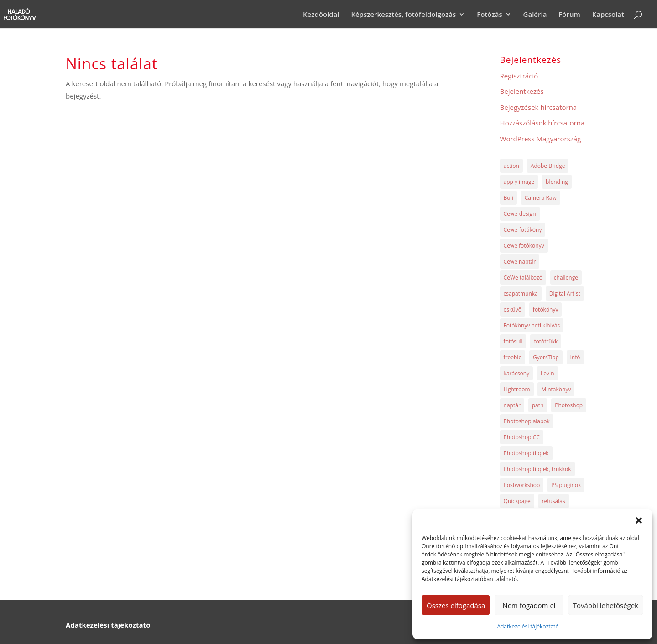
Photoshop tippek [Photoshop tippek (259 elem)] (526, 453)
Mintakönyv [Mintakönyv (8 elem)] (556, 389)
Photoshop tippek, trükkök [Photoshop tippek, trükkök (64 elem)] (537, 469)
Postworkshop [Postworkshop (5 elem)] (522, 485)
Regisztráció (519, 76)
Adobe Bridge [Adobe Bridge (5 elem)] (548, 166)
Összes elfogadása (456, 605)
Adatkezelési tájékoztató (528, 626)
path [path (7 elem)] (538, 405)
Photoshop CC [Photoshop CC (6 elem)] (522, 437)
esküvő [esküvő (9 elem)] (513, 309)
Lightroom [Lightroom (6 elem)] (517, 389)
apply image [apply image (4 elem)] (519, 182)
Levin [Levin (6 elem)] (547, 373)
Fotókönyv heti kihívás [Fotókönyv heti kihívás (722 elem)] (532, 325)
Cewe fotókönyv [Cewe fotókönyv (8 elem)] (524, 246)
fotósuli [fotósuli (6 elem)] (513, 341)
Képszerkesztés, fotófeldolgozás (403, 15)
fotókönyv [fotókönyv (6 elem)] (546, 309)
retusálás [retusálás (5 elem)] (554, 501)
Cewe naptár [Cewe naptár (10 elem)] (520, 262)
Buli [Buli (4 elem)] (508, 198)
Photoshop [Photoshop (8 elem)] (569, 405)
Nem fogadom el (529, 605)
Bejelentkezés (522, 91)
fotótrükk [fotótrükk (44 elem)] (546, 341)
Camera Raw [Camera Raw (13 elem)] (541, 198)
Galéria (535, 15)
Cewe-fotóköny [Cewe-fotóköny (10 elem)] (523, 230)
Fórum (569, 15)
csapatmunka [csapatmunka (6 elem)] (521, 293)
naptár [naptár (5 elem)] (512, 405)
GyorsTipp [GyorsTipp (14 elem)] (546, 357)
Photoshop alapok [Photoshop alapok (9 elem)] (527, 421)
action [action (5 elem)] (511, 166)
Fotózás (489, 15)
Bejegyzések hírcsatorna (539, 107)
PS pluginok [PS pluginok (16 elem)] (566, 485)
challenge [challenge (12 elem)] (566, 278)
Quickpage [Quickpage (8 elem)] (517, 501)
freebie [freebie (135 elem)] (513, 357)
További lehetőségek (606, 605)
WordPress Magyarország (541, 139)
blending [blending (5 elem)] (557, 182)
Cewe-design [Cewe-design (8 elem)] (520, 214)
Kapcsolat (608, 15)
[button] (639, 520)
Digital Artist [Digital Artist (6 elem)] (565, 293)
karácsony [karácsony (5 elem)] (517, 373)
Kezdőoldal (321, 15)
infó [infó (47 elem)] (575, 357)
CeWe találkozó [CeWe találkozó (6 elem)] (523, 278)
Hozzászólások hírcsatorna (542, 123)
